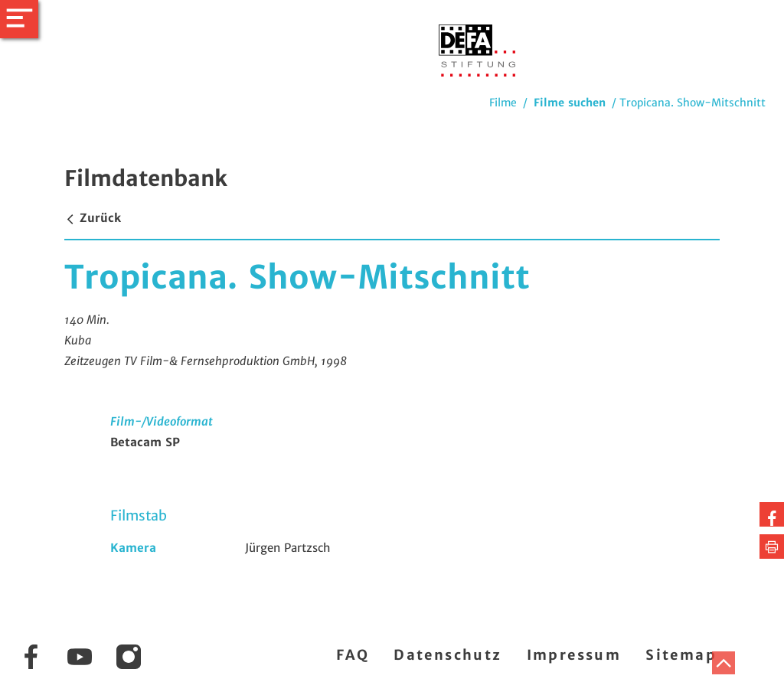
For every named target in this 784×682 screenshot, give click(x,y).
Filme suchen (570, 103)
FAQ (353, 655)
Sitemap (681, 655)
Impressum (574, 655)
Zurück (93, 218)
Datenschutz (448, 655)
